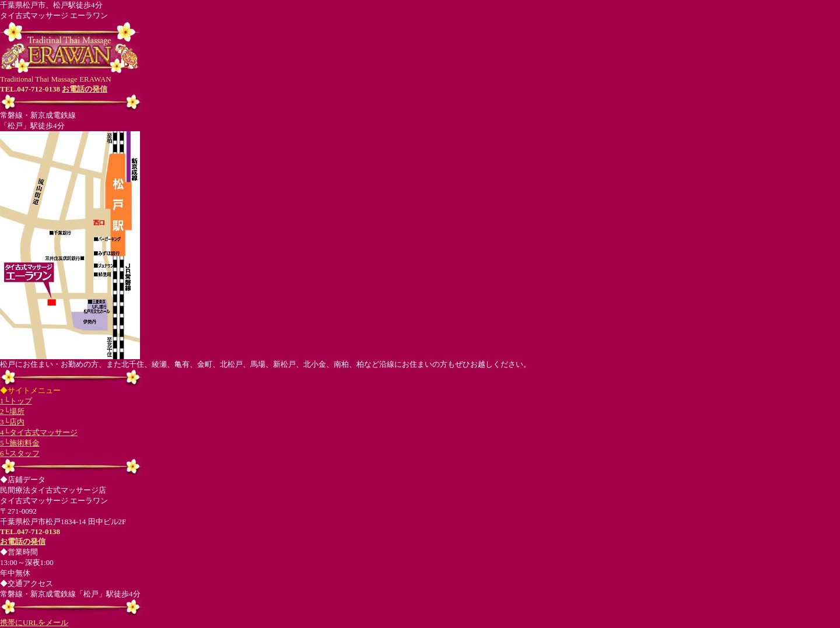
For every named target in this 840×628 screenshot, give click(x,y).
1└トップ (16, 401)
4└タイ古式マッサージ (39, 432)
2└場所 (12, 411)
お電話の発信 (85, 89)
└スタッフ (22, 453)
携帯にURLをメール (34, 622)
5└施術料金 (20, 443)
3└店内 (12, 422)
